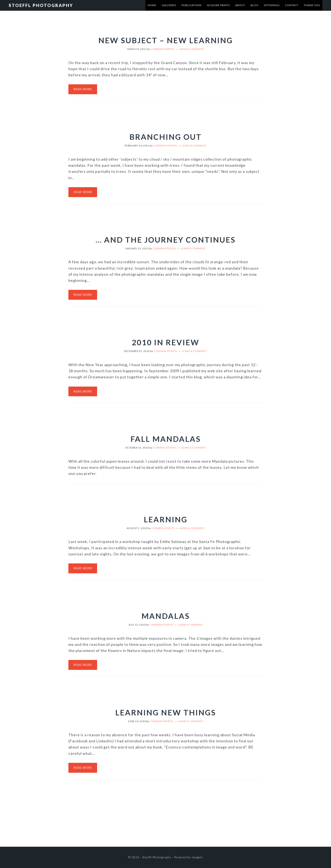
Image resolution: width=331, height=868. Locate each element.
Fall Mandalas (166, 439)
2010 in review (165, 342)
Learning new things (166, 712)
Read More (83, 89)
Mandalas (166, 616)
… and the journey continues (166, 240)
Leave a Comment (191, 49)
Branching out (165, 137)
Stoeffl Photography (41, 5)
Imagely (197, 857)
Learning (166, 519)
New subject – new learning (166, 40)
